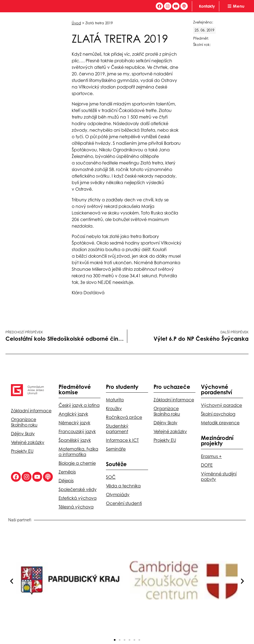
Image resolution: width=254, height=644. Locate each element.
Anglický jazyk (73, 414)
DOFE (207, 465)
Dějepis (66, 481)
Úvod (76, 23)
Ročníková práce (124, 417)
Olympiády (118, 495)
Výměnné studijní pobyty (219, 477)
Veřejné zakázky (28, 442)
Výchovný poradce (221, 405)
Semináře (116, 449)
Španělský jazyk (75, 440)
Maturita (115, 400)
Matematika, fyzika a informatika (78, 452)
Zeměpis (67, 472)
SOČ (111, 477)
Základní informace (31, 411)
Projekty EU (22, 451)
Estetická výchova (78, 498)
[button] (12, 581)
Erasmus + (211, 456)
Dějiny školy (23, 434)
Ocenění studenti (124, 503)
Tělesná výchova (76, 507)
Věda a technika (123, 486)
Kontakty (207, 6)
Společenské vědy (78, 489)
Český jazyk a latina (79, 405)
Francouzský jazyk (77, 431)
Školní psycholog (218, 414)
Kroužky (114, 408)
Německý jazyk (74, 423)
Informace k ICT (122, 440)
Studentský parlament (117, 429)
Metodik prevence (220, 423)
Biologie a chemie (77, 463)
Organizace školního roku (24, 422)
